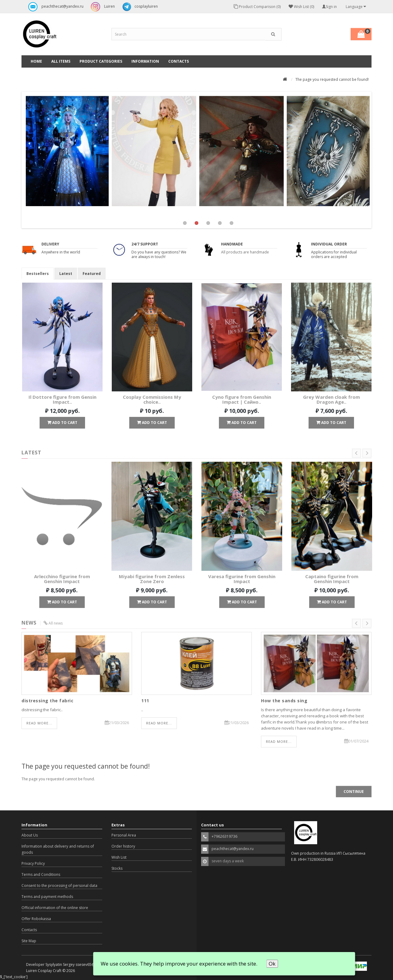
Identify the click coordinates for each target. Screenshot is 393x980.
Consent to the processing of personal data (59, 886)
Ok (272, 964)
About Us (30, 835)
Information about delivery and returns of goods (58, 849)
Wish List (119, 857)
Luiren (101, 7)
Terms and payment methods (47, 897)
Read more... (39, 723)
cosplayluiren (138, 7)
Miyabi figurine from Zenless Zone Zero (152, 579)
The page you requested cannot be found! (332, 79)
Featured (92, 274)
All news (56, 623)
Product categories (101, 61)
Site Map (29, 941)
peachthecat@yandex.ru (54, 7)
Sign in (329, 7)
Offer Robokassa (36, 919)
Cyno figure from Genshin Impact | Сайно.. (242, 400)
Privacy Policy (33, 863)
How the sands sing (284, 701)
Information (145, 61)
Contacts (179, 61)
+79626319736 (224, 836)
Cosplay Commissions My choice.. (152, 400)
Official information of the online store (55, 908)
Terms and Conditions (41, 874)
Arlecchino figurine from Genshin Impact (62, 579)
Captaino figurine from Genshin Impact (332, 579)
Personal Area (124, 835)
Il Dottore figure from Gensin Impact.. (62, 400)
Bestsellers (38, 274)
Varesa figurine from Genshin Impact (242, 579)
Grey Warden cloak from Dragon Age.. (331, 400)
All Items (61, 61)
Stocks (117, 868)
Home (36, 61)
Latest (66, 274)
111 (145, 701)
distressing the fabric (47, 701)
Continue (354, 792)
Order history (123, 846)
